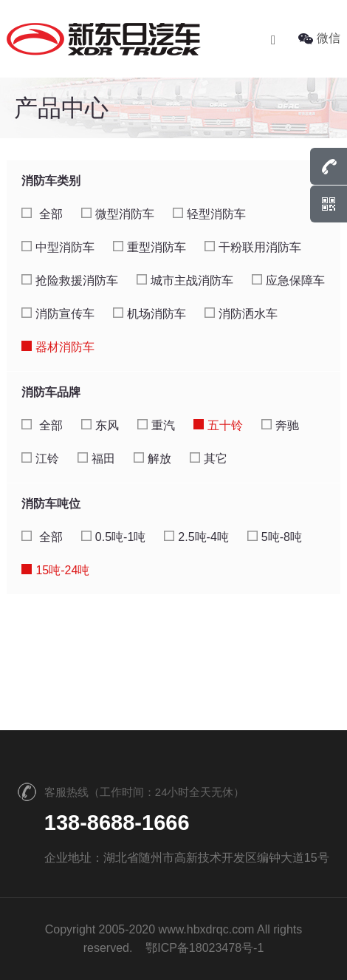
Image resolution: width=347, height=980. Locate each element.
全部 (42, 214)
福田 (96, 459)
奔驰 (280, 425)
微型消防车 (118, 214)
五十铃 (218, 425)
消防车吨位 (51, 504)
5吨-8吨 (275, 537)
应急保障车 (288, 280)
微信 (319, 38)
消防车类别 (51, 181)
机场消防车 (150, 314)
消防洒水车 (241, 314)
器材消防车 (58, 347)
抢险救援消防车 (70, 280)
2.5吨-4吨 (196, 537)
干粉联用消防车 (253, 247)
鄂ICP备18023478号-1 (205, 948)
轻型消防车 (209, 214)
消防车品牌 (51, 392)
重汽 (156, 425)
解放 (152, 459)
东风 (100, 425)
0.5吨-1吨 (113, 537)
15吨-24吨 (55, 570)
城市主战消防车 (185, 280)
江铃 (40, 459)
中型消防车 (58, 247)
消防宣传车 (58, 314)
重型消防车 (150, 247)
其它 (209, 459)
